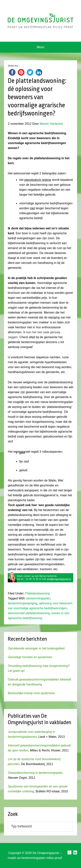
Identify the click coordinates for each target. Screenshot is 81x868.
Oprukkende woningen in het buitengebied (36, 648)
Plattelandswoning (37, 593)
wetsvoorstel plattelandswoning (29, 613)
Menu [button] (40, 47)
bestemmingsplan (38, 598)
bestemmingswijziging (23, 603)
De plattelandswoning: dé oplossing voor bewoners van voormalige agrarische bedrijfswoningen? (37, 97)
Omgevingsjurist (40, 21)
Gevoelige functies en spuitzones (30, 657)
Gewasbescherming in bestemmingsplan (35, 773)
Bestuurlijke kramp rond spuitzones (31, 693)
